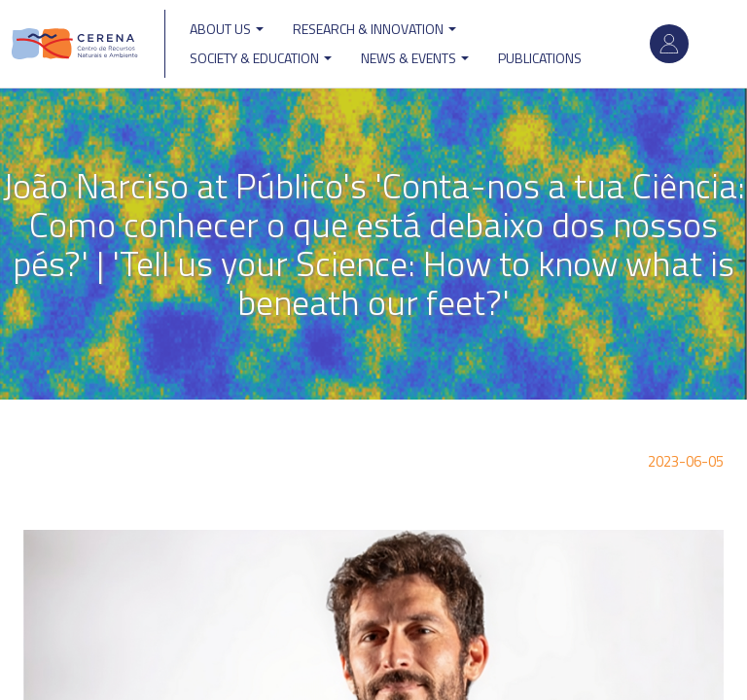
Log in (669, 44)
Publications (540, 58)
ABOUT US (227, 29)
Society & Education (261, 58)
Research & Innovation (374, 29)
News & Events (415, 58)
